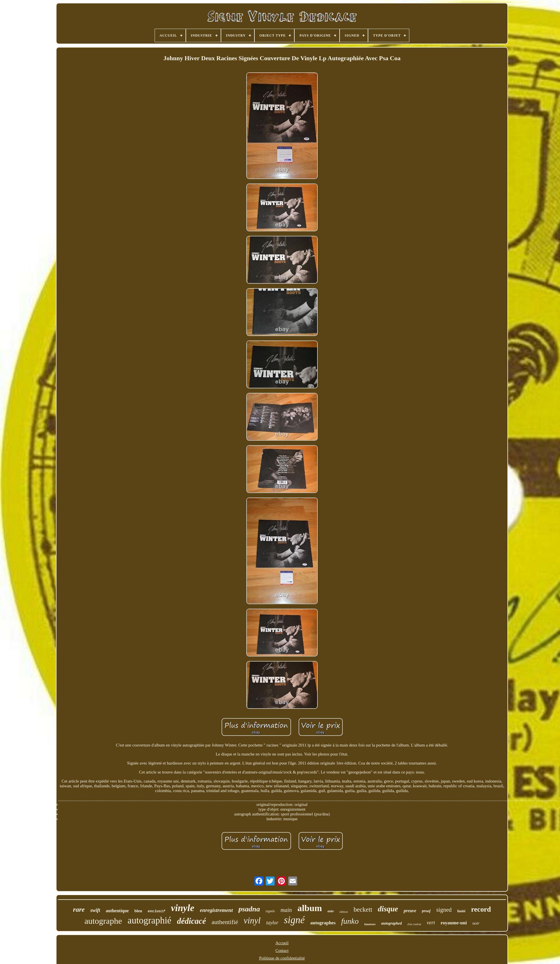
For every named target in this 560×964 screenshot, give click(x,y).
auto (331, 911)
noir (476, 923)
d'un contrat (414, 924)
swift (95, 910)
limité (461, 911)
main (286, 910)
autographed (391, 923)
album (310, 908)
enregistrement (216, 910)
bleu (138, 911)
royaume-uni (454, 923)
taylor (272, 923)
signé (294, 920)
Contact (282, 950)
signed (444, 910)
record (481, 909)
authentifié (225, 922)
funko (350, 921)
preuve (410, 911)
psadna (249, 909)
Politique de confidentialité (282, 958)
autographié (150, 920)
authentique (117, 911)
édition (344, 912)
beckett (363, 910)
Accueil (282, 943)
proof (426, 911)
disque (388, 909)
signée (270, 911)
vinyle (183, 908)
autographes (323, 923)
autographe (103, 921)
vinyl (252, 921)
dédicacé (192, 921)
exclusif (157, 911)
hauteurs (370, 924)
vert (431, 922)
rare (79, 909)
